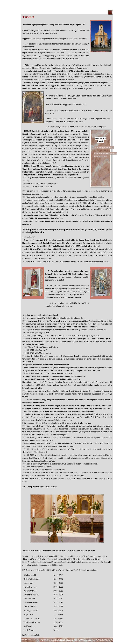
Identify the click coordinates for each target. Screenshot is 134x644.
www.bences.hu (101, 156)
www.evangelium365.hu (104, 147)
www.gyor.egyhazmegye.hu (105, 153)
